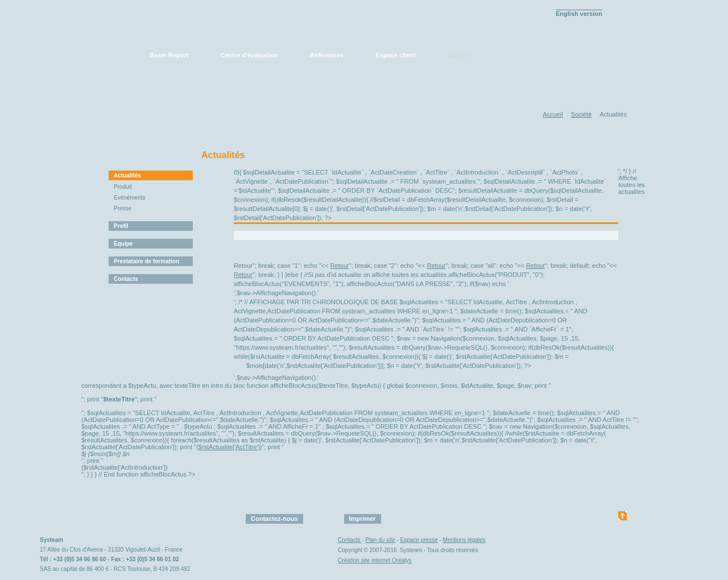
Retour (340, 266)
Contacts (126, 279)
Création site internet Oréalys (375, 560)
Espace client (395, 55)
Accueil (553, 114)
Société (459, 55)
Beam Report (169, 55)
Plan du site (380, 540)
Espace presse (419, 540)
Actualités (127, 175)
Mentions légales (464, 540)
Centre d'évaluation (249, 55)
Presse (123, 208)
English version (579, 14)
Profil (121, 226)
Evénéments (130, 198)
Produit (123, 187)
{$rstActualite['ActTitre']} (229, 447)
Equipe (123, 244)
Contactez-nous (274, 519)
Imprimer (363, 519)
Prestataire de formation (146, 261)
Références (327, 55)
